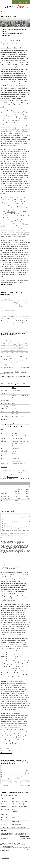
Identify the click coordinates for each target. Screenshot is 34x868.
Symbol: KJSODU (6, 695)
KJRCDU (15, 433)
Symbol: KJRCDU (6, 99)
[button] (15, 858)
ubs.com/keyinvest (12, 477)
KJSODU (15, 799)
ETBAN (14, 388)
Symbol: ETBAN (10, 90)
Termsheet (4, 420)
